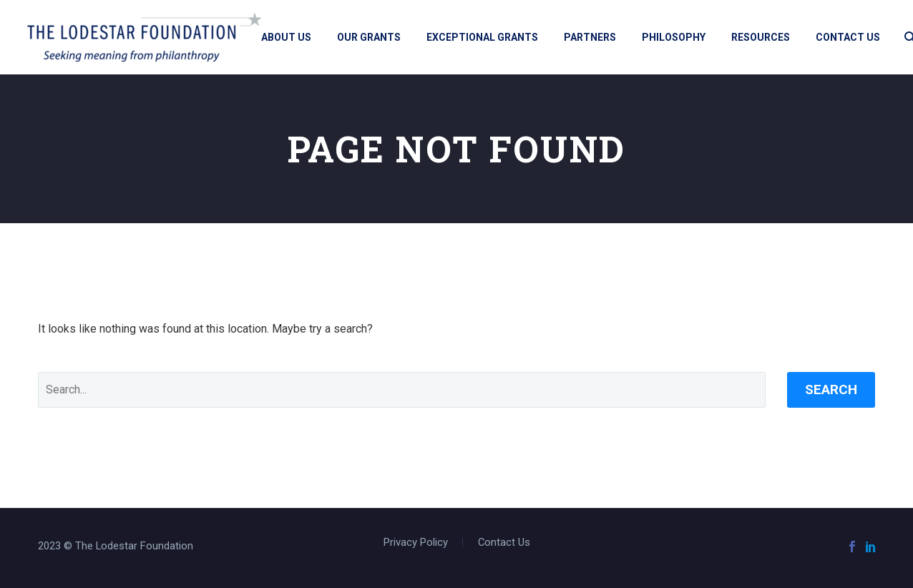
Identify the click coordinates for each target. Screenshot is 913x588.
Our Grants (369, 37)
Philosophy (674, 37)
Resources (761, 37)
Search (831, 389)
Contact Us (848, 37)
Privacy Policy (416, 543)
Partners (590, 37)
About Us (286, 37)
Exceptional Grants (482, 37)
